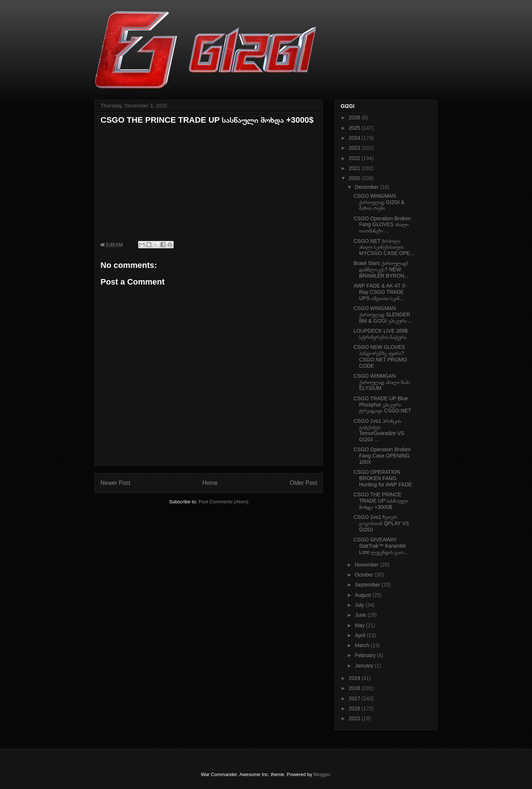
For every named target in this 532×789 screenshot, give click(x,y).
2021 (355, 168)
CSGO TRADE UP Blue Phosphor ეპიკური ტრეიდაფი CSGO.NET (382, 405)
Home (210, 483)
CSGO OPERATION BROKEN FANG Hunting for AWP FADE (383, 478)
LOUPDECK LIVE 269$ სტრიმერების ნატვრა (381, 334)
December (367, 187)
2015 (355, 718)
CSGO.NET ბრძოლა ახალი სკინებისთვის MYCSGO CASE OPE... (384, 247)
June (361, 615)
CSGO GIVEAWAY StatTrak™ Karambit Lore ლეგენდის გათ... (381, 546)
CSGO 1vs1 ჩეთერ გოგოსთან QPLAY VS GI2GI (381, 523)
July (360, 605)
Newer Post (115, 483)
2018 (355, 688)
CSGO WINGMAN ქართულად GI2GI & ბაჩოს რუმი (379, 202)
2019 (355, 678)
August (363, 595)
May (360, 625)
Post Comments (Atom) (223, 502)
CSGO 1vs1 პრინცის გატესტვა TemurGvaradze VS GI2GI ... (379, 430)
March (363, 645)
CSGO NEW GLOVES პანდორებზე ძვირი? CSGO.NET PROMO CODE (380, 356)
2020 (355, 178)
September (368, 585)
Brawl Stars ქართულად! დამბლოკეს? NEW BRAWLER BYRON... (381, 269)
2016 (355, 708)
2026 (355, 118)
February (366, 655)
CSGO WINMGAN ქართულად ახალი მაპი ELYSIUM (382, 382)
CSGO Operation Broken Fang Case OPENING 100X (382, 456)
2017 (355, 698)
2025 (355, 128)
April (361, 635)
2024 (355, 138)
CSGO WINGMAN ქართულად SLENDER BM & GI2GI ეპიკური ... (383, 314)
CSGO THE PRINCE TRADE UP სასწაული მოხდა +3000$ (381, 501)
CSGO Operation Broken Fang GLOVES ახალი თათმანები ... (382, 225)
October (365, 575)
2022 (355, 158)
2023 (355, 148)
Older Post (303, 483)
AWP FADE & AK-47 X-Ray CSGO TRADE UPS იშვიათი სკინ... (380, 292)
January (365, 666)
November (367, 565)
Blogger (322, 774)
